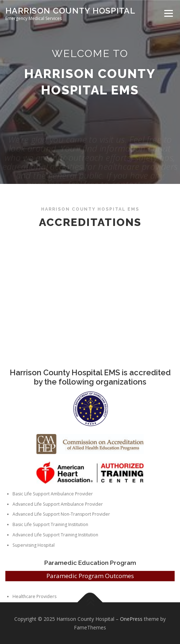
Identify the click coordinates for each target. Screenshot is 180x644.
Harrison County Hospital (70, 11)
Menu (168, 13)
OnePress (131, 619)
